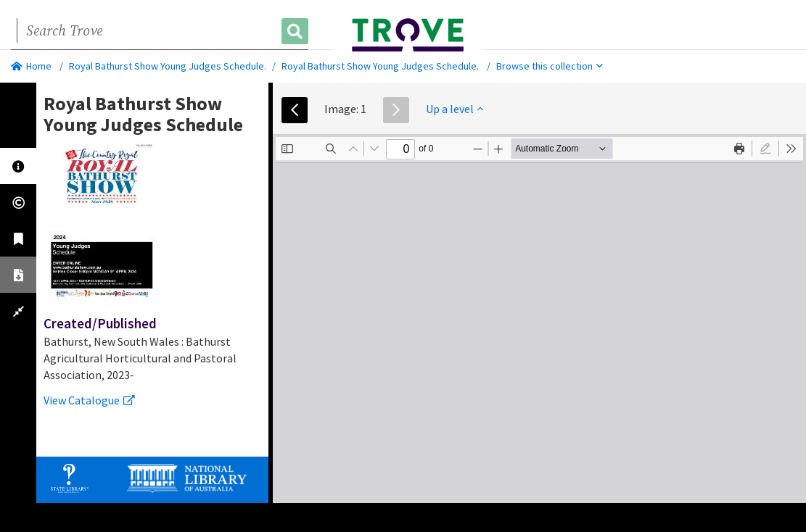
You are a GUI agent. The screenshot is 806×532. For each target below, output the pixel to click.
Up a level (455, 109)
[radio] (765, 149)
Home (31, 66)
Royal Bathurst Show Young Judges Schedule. (168, 66)
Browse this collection (550, 66)
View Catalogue (89, 400)
